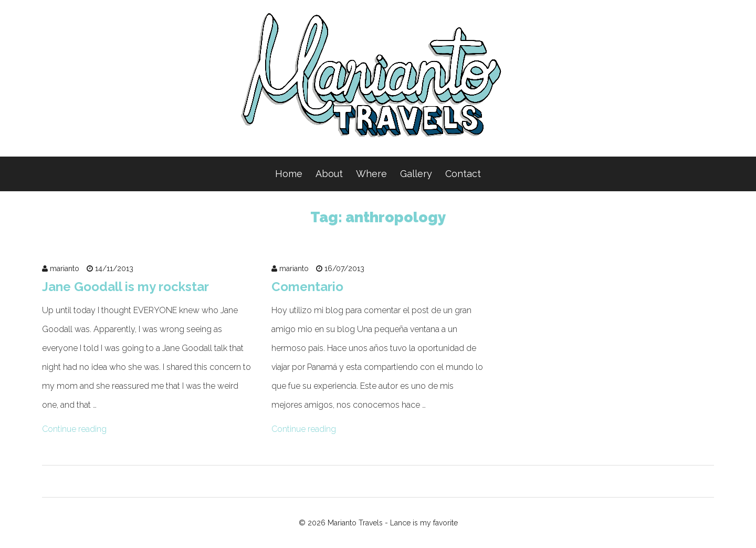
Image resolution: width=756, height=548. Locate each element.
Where (371, 174)
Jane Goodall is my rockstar (125, 287)
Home (289, 174)
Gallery (416, 174)
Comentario (307, 287)
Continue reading (74, 429)
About (329, 174)
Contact (463, 174)
